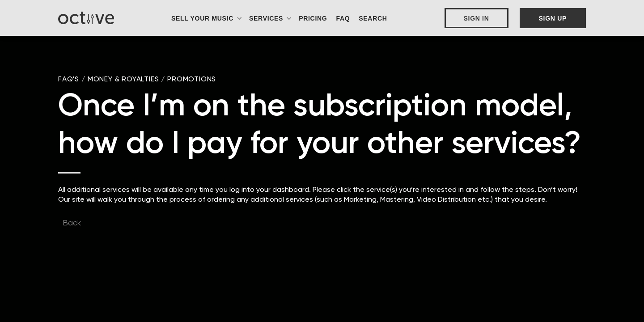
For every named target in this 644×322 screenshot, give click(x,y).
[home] (86, 18)
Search (373, 18)
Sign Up (553, 18)
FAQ (343, 18)
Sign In (477, 18)
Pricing (313, 18)
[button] (207, 18)
